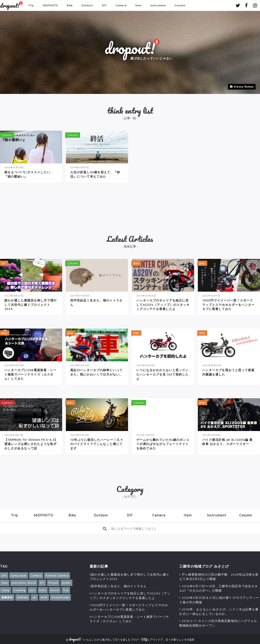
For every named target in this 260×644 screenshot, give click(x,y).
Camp (6, 590)
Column (180, 5)
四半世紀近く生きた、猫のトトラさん (119, 586)
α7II (4, 576)
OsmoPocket (60, 597)
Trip (31, 5)
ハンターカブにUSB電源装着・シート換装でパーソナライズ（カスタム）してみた (129, 619)
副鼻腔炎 (7, 597)
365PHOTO (50, 5)
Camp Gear (19, 576)
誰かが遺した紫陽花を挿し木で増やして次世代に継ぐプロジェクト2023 (130, 577)
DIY (104, 5)
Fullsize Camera (57, 576)
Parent (53, 583)
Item (138, 5)
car (34, 597)
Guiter (66, 583)
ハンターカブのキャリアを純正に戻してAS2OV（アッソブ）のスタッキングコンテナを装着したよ (130, 596)
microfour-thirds (24, 583)
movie (55, 590)
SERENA (22, 597)
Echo (43, 590)
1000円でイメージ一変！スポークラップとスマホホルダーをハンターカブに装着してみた (129, 607)
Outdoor (87, 5)
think (44, 597)
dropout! (10, 5)
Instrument (158, 5)
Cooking (19, 590)
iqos (32, 590)
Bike (70, 5)
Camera (121, 5)
